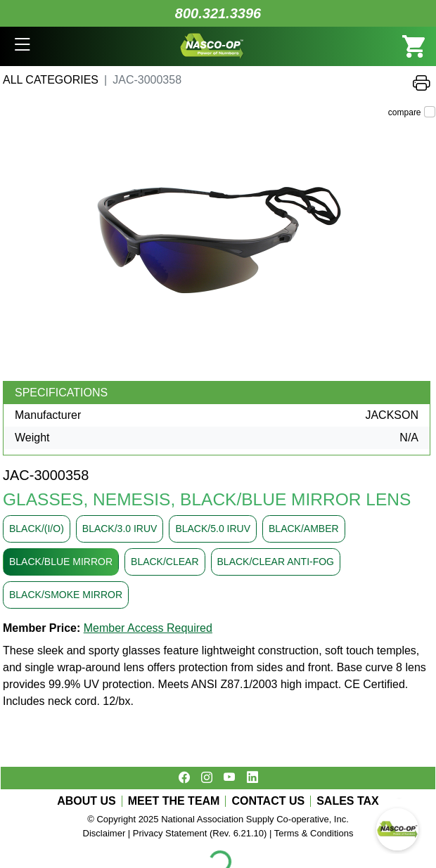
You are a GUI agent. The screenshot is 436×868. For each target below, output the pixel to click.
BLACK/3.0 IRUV (120, 529)
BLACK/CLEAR (165, 562)
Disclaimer (104, 833)
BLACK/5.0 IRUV (213, 529)
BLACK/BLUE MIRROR (61, 562)
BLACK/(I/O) (37, 529)
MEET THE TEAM (174, 801)
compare (405, 112)
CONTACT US (268, 801)
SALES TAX (348, 801)
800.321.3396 (218, 13)
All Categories (51, 80)
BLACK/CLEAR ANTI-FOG (276, 562)
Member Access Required (148, 628)
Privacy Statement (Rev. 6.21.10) (200, 833)
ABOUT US (86, 801)
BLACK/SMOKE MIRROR (66, 595)
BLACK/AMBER (304, 529)
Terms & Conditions (314, 833)
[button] (22, 47)
